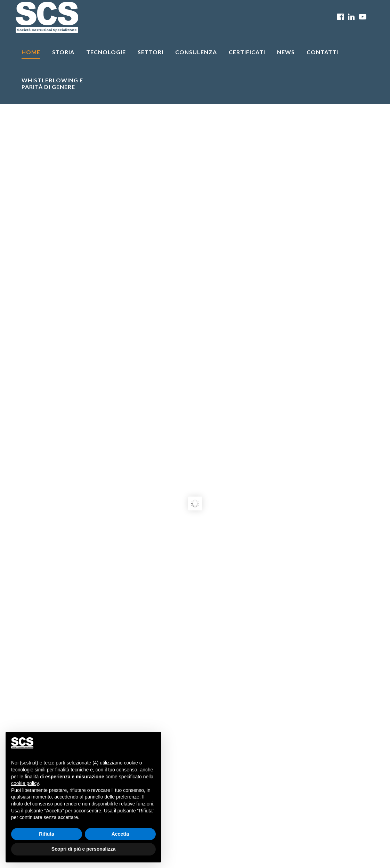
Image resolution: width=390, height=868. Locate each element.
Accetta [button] (120, 834)
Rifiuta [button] (47, 834)
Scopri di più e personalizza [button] (83, 849)
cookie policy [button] (25, 783)
